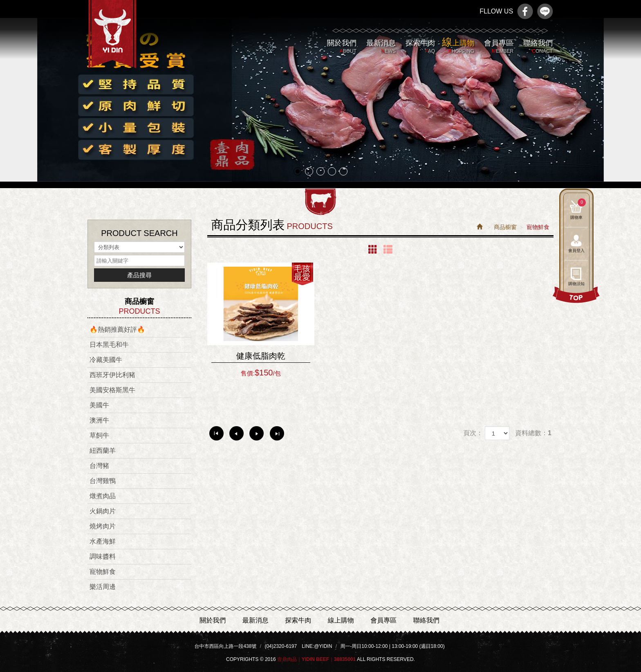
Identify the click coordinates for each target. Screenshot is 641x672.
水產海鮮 (103, 541)
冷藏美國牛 (106, 360)
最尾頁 (277, 433)
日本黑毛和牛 (109, 345)
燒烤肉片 (103, 526)
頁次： (473, 433)
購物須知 (576, 284)
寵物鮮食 (103, 572)
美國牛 (99, 405)
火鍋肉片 (103, 511)
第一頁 (216, 433)
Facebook (525, 11)
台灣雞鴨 (103, 481)
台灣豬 (99, 466)
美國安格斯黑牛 (112, 390)
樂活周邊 (103, 587)
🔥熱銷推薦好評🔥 (117, 329)
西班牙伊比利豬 (112, 375)
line (545, 11)
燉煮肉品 (103, 496)
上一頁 (236, 433)
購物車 (578, 209)
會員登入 (576, 251)
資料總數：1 (533, 433)
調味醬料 (103, 556)
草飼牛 (99, 435)
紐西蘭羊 (103, 451)
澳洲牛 (99, 420)
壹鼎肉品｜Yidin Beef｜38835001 (112, 39)
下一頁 (257, 433)
